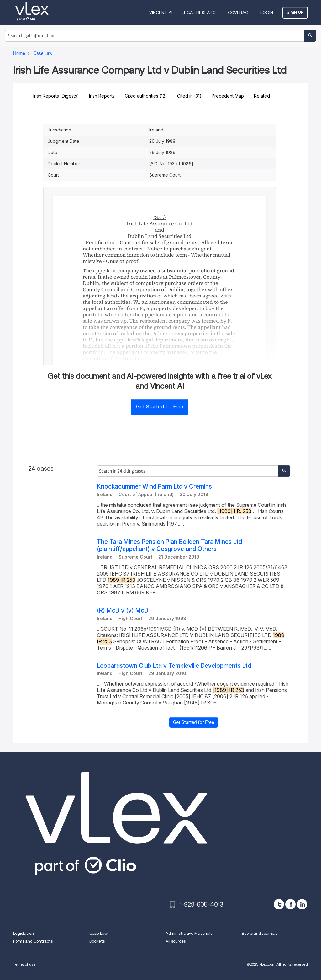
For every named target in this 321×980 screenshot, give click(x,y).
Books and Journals (260, 933)
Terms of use (24, 964)
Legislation (24, 933)
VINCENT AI (161, 13)
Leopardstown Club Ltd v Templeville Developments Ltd (174, 666)
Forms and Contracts (33, 941)
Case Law (98, 933)
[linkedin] (302, 904)
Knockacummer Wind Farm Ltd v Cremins (154, 487)
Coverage (239, 13)
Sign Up (295, 12)
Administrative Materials (189, 933)
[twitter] (279, 904)
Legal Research (200, 13)
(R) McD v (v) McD (123, 610)
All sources (176, 941)
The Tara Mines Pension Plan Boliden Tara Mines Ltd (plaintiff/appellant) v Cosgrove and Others (169, 545)
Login (267, 13)
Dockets (97, 941)
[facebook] (290, 904)
